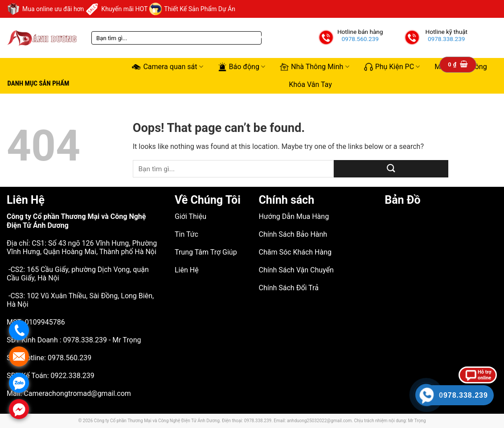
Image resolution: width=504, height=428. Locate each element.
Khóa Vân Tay (310, 84)
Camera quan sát (167, 67)
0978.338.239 (447, 39)
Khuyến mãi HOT (117, 9)
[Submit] (391, 169)
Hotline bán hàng (360, 32)
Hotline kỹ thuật (446, 32)
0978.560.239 (360, 39)
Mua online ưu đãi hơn (45, 9)
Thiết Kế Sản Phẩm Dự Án (192, 9)
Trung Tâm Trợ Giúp (206, 252)
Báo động (242, 67)
